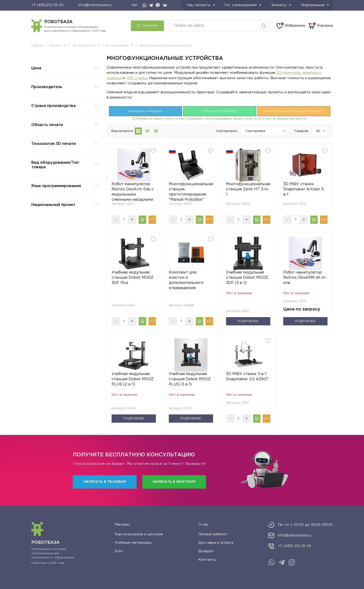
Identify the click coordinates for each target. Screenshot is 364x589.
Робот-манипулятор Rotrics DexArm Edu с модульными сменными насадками (133, 192)
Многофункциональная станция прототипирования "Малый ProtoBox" (191, 192)
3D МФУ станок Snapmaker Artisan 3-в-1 (304, 189)
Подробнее (248, 321)
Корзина (321, 26)
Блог (119, 551)
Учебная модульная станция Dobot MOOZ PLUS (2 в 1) (133, 379)
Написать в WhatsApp (220, 111)
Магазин (122, 525)
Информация (315, 5)
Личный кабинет (213, 534)
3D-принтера (288, 73)
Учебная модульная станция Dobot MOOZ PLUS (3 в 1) (190, 379)
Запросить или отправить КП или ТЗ (294, 111)
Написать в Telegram (146, 111)
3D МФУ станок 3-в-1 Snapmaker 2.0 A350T (247, 377)
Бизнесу (281, 5)
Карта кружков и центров (139, 534)
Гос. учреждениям (243, 5)
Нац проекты (201, 5)
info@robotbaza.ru (95, 5)
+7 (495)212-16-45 (47, 5)
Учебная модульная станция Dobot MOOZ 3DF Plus (133, 278)
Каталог (147, 26)
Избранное (291, 26)
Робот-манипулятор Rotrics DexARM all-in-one (305, 278)
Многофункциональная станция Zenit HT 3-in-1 (248, 189)
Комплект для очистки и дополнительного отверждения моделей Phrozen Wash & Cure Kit (186, 281)
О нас (204, 525)
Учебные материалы (133, 543)
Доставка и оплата (216, 543)
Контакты (207, 560)
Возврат (206, 551)
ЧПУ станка (137, 78)
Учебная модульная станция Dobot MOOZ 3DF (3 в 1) (247, 278)
